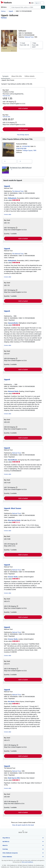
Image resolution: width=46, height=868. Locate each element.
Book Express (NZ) (14, 778)
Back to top (23, 832)
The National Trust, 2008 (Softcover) (21, 168)
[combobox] (26, 7)
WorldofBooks (13, 460)
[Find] (43, 7)
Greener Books (13, 577)
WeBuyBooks (12, 198)
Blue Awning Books (14, 520)
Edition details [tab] (30, 76)
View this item (6, 96)
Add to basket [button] (23, 108)
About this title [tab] (17, 76)
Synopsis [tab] (5, 76)
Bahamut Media (13, 391)
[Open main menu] (4, 7)
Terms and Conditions (27, 862)
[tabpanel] (22, 82)
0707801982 (26, 146)
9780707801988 (21, 148)
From (25, 44)
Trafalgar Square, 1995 (29, 150)
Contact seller (8, 214)
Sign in (37, 3)
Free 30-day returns (23, 135)
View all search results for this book (23, 825)
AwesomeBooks (13, 323)
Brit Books (11, 701)
